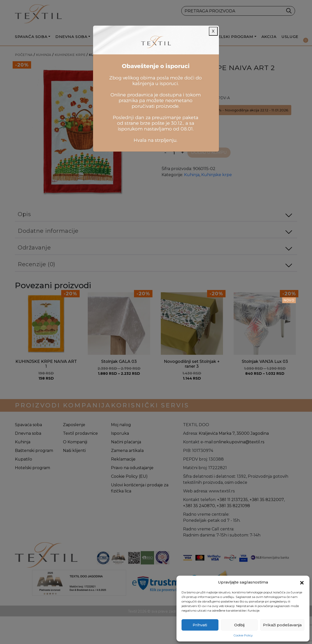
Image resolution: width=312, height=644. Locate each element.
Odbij (239, 625)
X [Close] (213, 31)
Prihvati (200, 625)
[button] (302, 582)
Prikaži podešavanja (282, 625)
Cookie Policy (243, 635)
